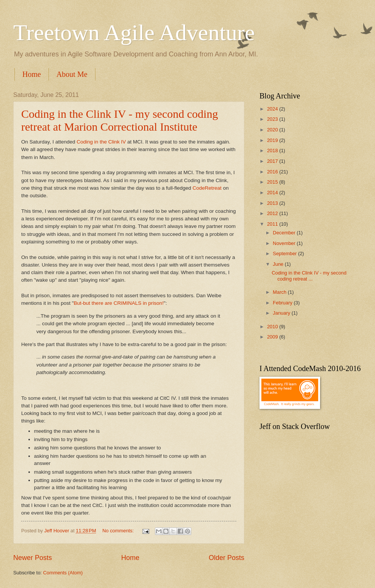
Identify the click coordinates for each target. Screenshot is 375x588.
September (285, 253)
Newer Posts (33, 558)
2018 (273, 151)
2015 (273, 182)
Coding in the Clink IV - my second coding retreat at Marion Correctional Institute (120, 120)
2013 (273, 203)
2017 (273, 161)
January (282, 313)
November (285, 243)
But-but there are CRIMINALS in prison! (119, 303)
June (279, 264)
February (283, 303)
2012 (273, 213)
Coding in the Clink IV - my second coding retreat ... (309, 276)
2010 (273, 327)
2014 (273, 193)
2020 (273, 130)
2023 (273, 119)
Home (32, 74)
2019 (273, 140)
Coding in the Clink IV (101, 142)
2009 (273, 337)
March (280, 292)
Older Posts (227, 558)
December (285, 233)
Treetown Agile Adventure (134, 33)
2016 (273, 172)
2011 (273, 224)
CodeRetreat (207, 188)
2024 (273, 109)
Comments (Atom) (63, 573)
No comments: (119, 531)
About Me (72, 74)
